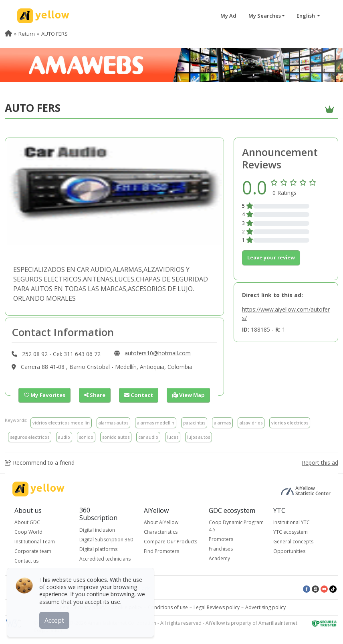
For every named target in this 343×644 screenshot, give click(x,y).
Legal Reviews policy (217, 607)
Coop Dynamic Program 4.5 (236, 526)
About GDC (27, 522)
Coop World (28, 532)
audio (64, 437)
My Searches (265, 16)
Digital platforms (98, 549)
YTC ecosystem (291, 532)
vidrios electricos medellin (61, 422)
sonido (86, 437)
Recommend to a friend (40, 463)
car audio (148, 437)
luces (173, 437)
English (306, 16)
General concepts (293, 542)
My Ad (228, 16)
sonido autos (116, 437)
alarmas (222, 422)
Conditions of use (168, 607)
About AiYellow (161, 522)
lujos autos (199, 437)
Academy (219, 558)
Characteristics (161, 532)
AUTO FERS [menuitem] (54, 34)
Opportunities (289, 551)
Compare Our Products (170, 542)
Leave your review (271, 257)
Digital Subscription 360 (106, 539)
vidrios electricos (290, 422)
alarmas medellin (156, 422)
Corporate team (33, 551)
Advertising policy (265, 607)
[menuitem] (8, 34)
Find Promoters (161, 551)
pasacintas (194, 422)
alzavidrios (251, 422)
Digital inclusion (97, 530)
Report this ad (320, 463)
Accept (55, 620)
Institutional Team (35, 542)
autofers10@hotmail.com (158, 353)
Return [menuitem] (27, 34)
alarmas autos (113, 422)
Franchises (221, 549)
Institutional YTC (292, 522)
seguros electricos (30, 437)
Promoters (221, 539)
